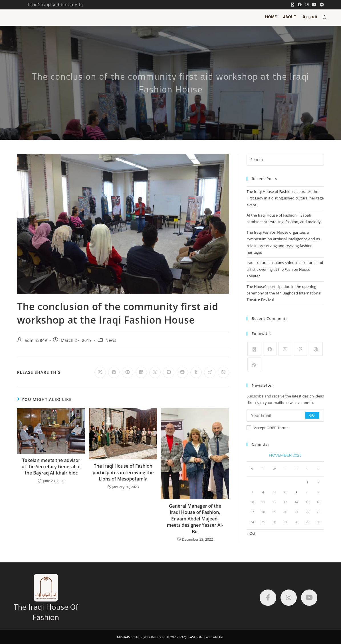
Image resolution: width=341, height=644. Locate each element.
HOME (271, 18)
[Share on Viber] (155, 372)
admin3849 (36, 340)
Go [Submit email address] (312, 415)
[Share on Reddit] (182, 372)
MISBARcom (126, 637)
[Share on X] (100, 372)
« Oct (251, 533)
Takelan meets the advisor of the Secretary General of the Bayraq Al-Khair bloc (51, 467)
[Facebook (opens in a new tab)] (300, 5)
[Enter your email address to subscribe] (285, 415)
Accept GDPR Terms (267, 428)
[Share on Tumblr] (196, 372)
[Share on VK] (169, 372)
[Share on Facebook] (114, 372)
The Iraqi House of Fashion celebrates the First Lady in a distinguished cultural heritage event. (285, 198)
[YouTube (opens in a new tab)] (314, 5)
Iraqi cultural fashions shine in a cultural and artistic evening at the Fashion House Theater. (285, 269)
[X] (254, 349)
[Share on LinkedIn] (141, 372)
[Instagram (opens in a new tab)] (307, 5)
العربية (310, 18)
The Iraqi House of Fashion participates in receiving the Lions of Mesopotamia (123, 472)
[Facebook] (270, 349)
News (111, 340)
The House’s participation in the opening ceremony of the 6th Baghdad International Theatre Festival (284, 293)
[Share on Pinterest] (128, 372)
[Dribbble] (316, 349)
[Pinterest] (300, 349)
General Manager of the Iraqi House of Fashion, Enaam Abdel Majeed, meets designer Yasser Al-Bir (195, 519)
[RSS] (254, 364)
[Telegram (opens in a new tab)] (321, 5)
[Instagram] (285, 349)
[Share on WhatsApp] (223, 372)
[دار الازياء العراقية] (166, 599)
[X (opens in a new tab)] (293, 5)
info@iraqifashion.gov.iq (50, 5)
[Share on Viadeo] (210, 372)
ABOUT (290, 18)
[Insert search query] (285, 160)
